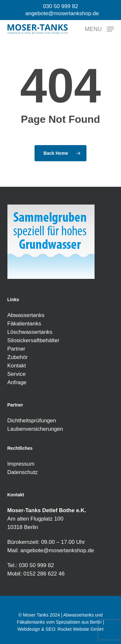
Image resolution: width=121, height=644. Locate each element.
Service (17, 374)
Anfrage (17, 382)
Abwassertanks (26, 315)
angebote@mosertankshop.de (57, 550)
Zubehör (18, 357)
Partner (16, 349)
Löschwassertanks (30, 332)
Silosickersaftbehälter (34, 340)
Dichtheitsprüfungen (32, 421)
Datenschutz (23, 472)
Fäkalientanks (24, 324)
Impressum (21, 464)
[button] (99, 29)
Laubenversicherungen (35, 429)
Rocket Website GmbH (81, 629)
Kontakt (17, 366)
